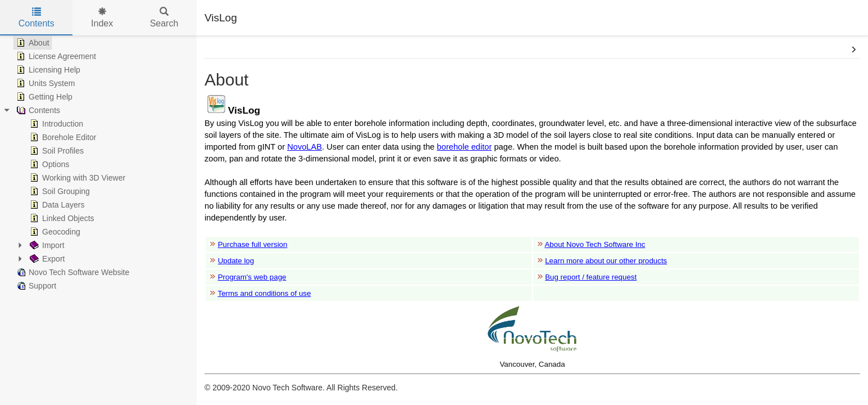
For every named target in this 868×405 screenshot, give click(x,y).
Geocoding (54, 232)
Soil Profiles (56, 151)
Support (35, 286)
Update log (236, 261)
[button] (853, 50)
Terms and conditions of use (264, 293)
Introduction (55, 124)
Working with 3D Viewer (76, 178)
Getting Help (43, 97)
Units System (44, 83)
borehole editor (465, 147)
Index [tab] (102, 18)
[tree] (98, 164)
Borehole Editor (62, 137)
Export (46, 259)
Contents (37, 110)
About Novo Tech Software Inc (595, 244)
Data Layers (56, 205)
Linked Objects (61, 218)
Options (48, 164)
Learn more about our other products (606, 261)
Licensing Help (47, 70)
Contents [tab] (37, 18)
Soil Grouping (59, 191)
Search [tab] (164, 18)
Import (46, 245)
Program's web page (252, 277)
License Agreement (55, 56)
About (32, 43)
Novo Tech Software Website (72, 272)
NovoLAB (305, 147)
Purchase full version (253, 244)
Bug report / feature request (591, 277)
